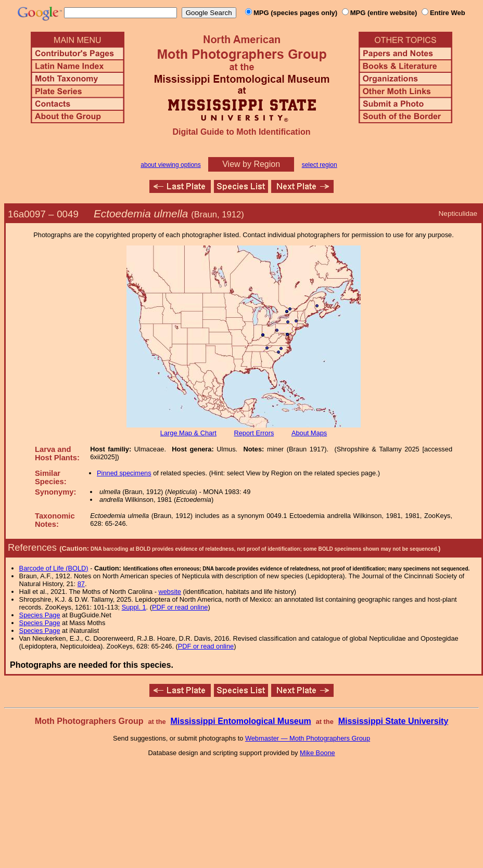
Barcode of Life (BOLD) (54, 568)
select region (320, 165)
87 (81, 584)
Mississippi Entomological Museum (240, 721)
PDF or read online (180, 607)
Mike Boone (317, 753)
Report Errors (254, 433)
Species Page (40, 615)
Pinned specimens (124, 473)
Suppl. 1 (134, 607)
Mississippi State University (393, 721)
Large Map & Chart (188, 433)
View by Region (251, 164)
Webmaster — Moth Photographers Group (308, 738)
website (170, 592)
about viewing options (170, 165)
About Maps (309, 433)
